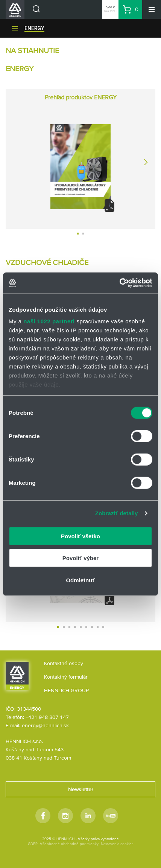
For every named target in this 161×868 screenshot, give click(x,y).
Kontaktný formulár (66, 677)
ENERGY (34, 28)
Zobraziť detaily (117, 513)
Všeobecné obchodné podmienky (69, 844)
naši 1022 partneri (49, 321)
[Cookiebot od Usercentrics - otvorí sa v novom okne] (119, 283)
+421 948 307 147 (47, 717)
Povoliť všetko (80, 536)
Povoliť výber (80, 558)
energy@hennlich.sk (45, 725)
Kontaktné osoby (64, 663)
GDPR (33, 844)
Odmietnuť (80, 580)
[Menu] (152, 9)
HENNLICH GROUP (66, 690)
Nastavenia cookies (117, 844)
